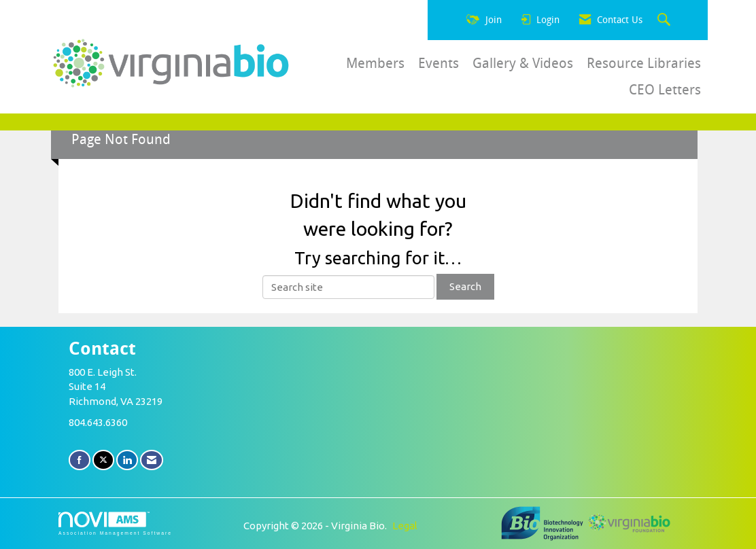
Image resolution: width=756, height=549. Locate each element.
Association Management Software (115, 524)
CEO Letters (665, 90)
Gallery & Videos (523, 63)
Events (439, 63)
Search (465, 286)
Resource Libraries (644, 63)
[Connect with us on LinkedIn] (127, 460)
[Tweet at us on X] (103, 460)
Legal (405, 526)
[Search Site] (666, 20)
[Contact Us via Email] (152, 460)
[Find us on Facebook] (80, 460)
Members (375, 63)
